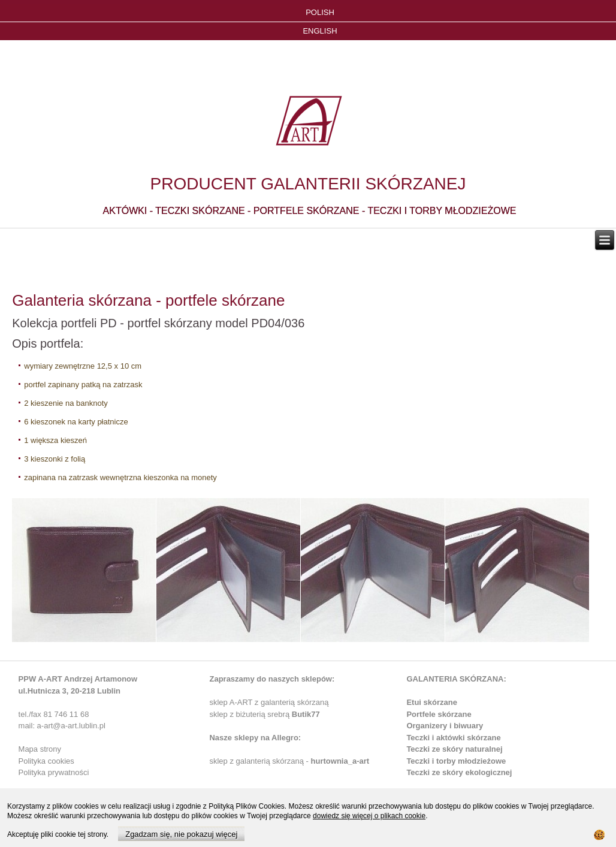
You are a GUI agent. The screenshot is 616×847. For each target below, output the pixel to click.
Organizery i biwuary (445, 726)
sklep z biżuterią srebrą (264, 714)
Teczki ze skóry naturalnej (454, 749)
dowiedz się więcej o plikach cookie (369, 816)
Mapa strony (40, 749)
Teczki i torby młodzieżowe (456, 761)
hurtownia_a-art (340, 761)
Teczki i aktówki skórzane (453, 738)
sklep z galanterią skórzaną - (260, 761)
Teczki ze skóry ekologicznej (459, 772)
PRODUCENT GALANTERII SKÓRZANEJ (308, 184)
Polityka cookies (46, 761)
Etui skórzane (432, 702)
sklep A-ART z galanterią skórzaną (269, 702)
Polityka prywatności (54, 772)
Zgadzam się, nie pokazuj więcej (181, 834)
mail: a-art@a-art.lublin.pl (62, 726)
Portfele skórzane (439, 714)
